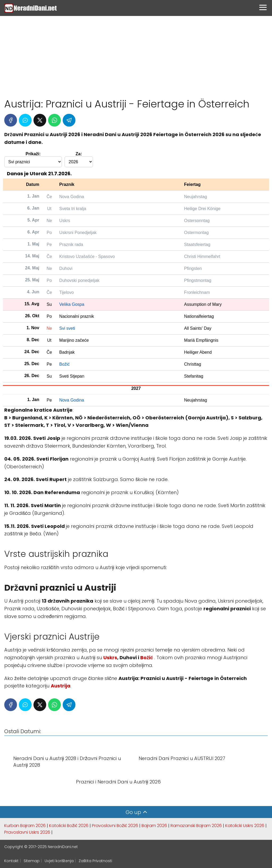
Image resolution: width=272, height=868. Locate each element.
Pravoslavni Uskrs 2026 (27, 832)
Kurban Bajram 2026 (25, 826)
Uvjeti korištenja (59, 861)
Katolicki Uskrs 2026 (245, 826)
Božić (64, 364)
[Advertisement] (136, 55)
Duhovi (66, 268)
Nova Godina (72, 197)
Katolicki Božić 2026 (69, 826)
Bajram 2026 (154, 826)
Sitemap (32, 861)
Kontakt (11, 861)
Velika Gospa (72, 304)
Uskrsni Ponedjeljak (78, 233)
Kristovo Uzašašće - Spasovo (87, 256)
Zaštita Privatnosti (95, 861)
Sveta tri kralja (73, 209)
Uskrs (65, 221)
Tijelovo (67, 292)
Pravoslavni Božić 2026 (115, 826)
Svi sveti (67, 328)
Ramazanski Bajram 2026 (196, 826)
